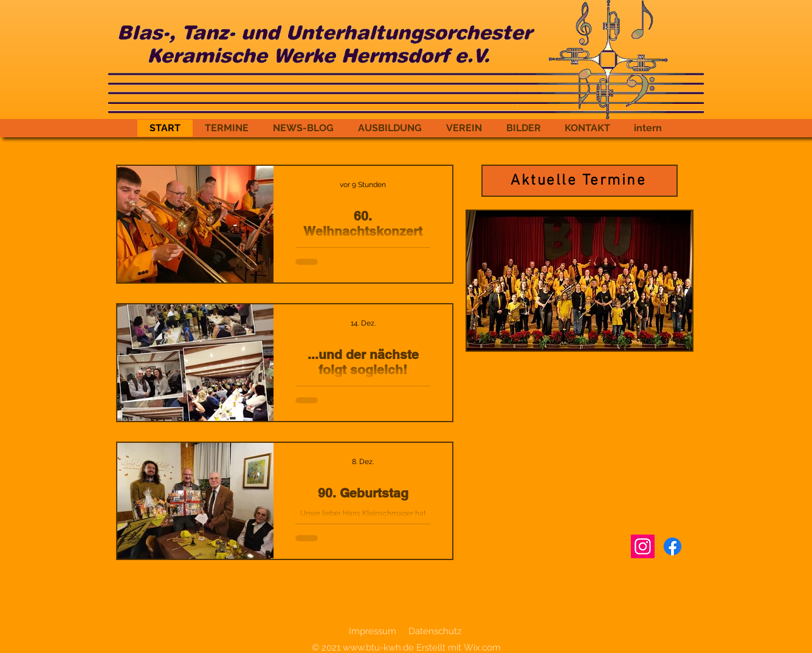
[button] (580, 281)
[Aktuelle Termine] (580, 181)
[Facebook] (673, 546)
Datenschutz (435, 631)
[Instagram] (643, 546)
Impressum (373, 631)
